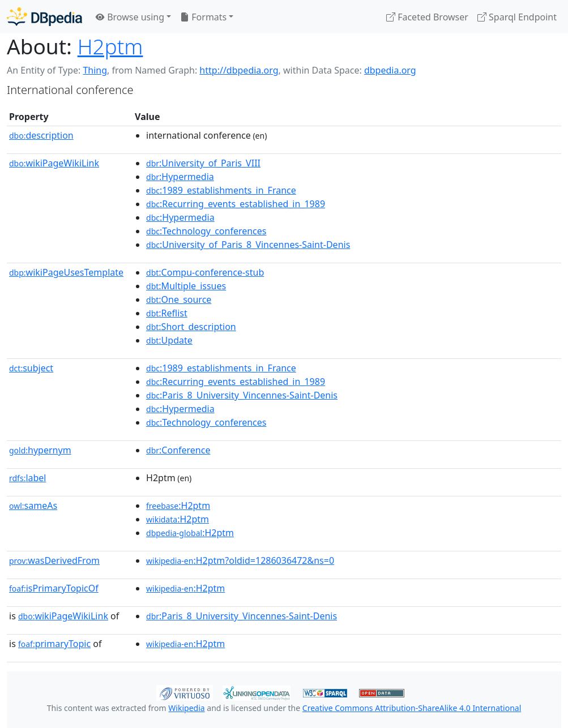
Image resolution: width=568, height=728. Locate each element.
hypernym (40, 450)
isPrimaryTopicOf (54, 588)
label (28, 478)
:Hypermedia (180, 177)
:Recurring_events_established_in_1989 (236, 204)
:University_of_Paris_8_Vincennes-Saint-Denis (248, 245)
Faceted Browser (427, 17)
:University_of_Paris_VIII (203, 163)
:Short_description (191, 327)
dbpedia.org (390, 70)
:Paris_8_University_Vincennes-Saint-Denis (242, 395)
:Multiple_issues (186, 286)
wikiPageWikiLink (54, 163)
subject (31, 368)
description (41, 135)
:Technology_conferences (206, 231)
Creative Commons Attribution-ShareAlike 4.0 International (412, 708)
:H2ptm (178, 506)
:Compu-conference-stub (205, 272)
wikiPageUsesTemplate (66, 272)
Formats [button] (203, 17)
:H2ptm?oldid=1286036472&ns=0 (240, 560)
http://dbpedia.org (239, 70)
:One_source (179, 299)
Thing (95, 70)
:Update (169, 340)
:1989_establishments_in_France (221, 190)
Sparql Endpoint (517, 17)
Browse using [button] (130, 17)
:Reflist (167, 313)
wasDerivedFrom (54, 560)
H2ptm (110, 46)
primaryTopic (54, 644)
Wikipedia (186, 708)
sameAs (33, 506)
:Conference (178, 450)
